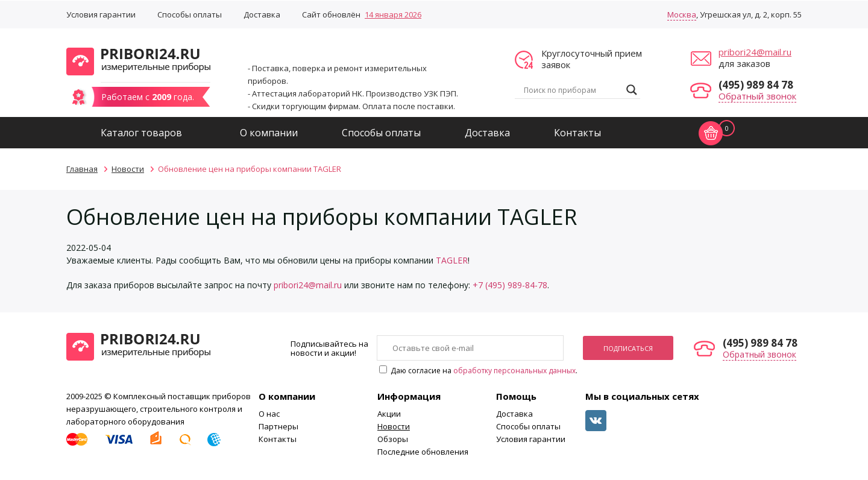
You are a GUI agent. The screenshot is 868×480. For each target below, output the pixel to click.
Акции (389, 414)
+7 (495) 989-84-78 (510, 285)
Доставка (262, 14)
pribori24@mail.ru (755, 52)
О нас (269, 414)
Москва (682, 14)
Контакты (577, 133)
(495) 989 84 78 (756, 85)
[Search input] (572, 90)
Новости (394, 426)
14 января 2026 (393, 14)
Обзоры (393, 439)
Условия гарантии (101, 14)
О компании (269, 133)
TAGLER (452, 260)
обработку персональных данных (514, 371)
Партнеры (278, 426)
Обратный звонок (757, 96)
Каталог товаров (141, 133)
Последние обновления (423, 452)
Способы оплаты (190, 14)
